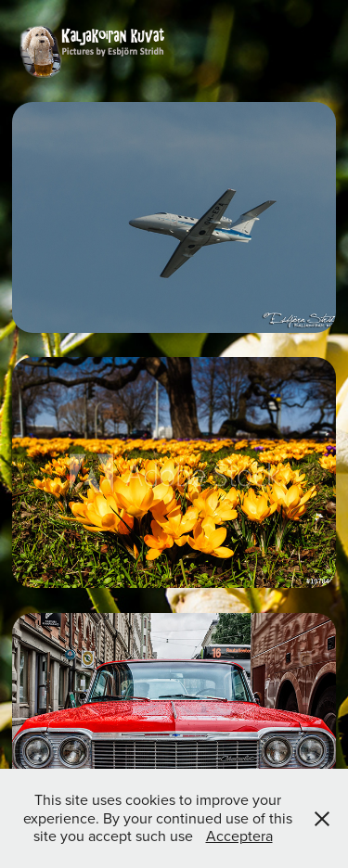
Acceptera (239, 836)
